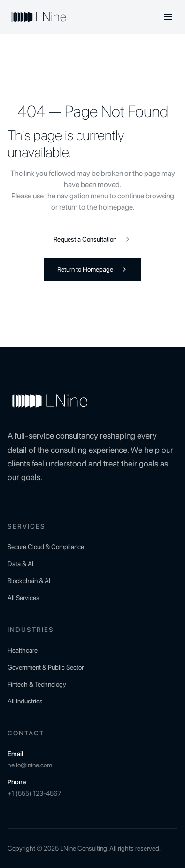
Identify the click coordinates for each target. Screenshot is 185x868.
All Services (23, 598)
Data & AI (20, 564)
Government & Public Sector (46, 667)
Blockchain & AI (29, 581)
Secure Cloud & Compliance (46, 547)
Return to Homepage (93, 269)
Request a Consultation (92, 239)
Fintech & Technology (37, 684)
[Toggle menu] (168, 17)
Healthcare (23, 650)
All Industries (25, 701)
